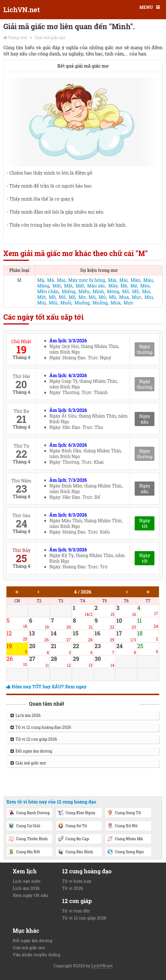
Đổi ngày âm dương (31, 751)
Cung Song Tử (124, 813)
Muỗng (100, 303)
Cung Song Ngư (125, 852)
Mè (124, 286)
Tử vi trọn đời (76, 911)
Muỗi (66, 303)
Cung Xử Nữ (122, 826)
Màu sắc (96, 286)
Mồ (52, 297)
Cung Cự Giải (24, 826)
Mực (129, 303)
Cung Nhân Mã (125, 839)
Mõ (136, 291)
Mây (113, 286)
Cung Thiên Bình (28, 839)
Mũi (53, 303)
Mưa (116, 303)
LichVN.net (22, 10)
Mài (124, 280)
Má (41, 280)
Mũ (113, 297)
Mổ (62, 297)
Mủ (102, 297)
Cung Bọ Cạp (73, 839)
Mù (92, 297)
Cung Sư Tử (72, 826)
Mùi (41, 303)
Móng (113, 291)
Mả (51, 280)
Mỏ (126, 291)
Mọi (146, 291)
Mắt (57, 286)
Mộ (72, 297)
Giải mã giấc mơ (50, 37)
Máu (148, 280)
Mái (112, 280)
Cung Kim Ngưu (76, 813)
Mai (61, 280)
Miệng (69, 291)
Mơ (82, 297)
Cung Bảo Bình (75, 852)
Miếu (84, 291)
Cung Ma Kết (24, 852)
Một (41, 297)
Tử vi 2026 (73, 888)
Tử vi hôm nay (77, 881)
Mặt (68, 286)
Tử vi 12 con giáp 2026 (34, 739)
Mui (149, 297)
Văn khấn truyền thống (36, 955)
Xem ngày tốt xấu (30, 895)
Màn (136, 280)
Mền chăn (48, 291)
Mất (80, 286)
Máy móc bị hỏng (87, 280)
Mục (137, 297)
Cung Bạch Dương (29, 813)
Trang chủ (18, 37)
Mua (124, 297)
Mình (98, 291)
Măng (43, 286)
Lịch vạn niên (27, 881)
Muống (82, 303)
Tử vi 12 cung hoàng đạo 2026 (41, 727)
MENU (146, 7)
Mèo (145, 286)
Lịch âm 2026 (26, 715)
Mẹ (134, 286)
